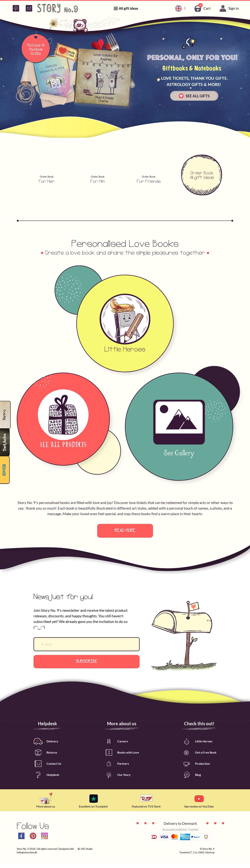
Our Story (117, 779)
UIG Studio (87, 853)
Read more (125, 531)
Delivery (46, 746)
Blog (191, 779)
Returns (45, 757)
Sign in (228, 8)
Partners (117, 768)
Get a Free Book (199, 757)
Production (196, 768)
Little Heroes (197, 746)
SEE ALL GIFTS (194, 96)
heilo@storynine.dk (27, 857)
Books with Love (122, 757)
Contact (194, 834)
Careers (116, 746)
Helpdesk (46, 779)
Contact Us (47, 768)
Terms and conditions (175, 834)
